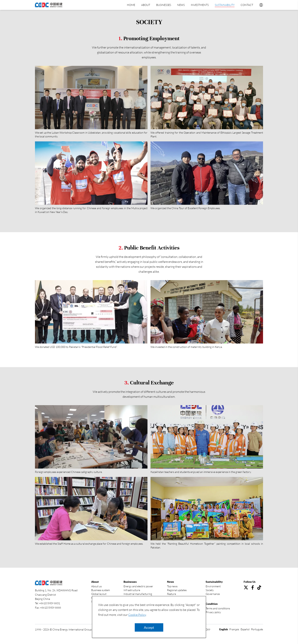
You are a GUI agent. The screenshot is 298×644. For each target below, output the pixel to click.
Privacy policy (213, 612)
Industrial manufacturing (138, 594)
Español (245, 629)
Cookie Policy (137, 615)
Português (257, 629)
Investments (200, 5)
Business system (101, 590)
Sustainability (225, 5)
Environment (213, 586)
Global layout (99, 594)
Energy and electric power (138, 586)
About (146, 5)
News (181, 5)
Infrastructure (132, 590)
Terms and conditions (218, 608)
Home (131, 5)
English (224, 629)
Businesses (164, 5)
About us (96, 586)
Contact (247, 5)
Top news (172, 586)
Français (234, 629)
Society (210, 590)
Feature (172, 594)
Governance (213, 594)
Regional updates (177, 590)
